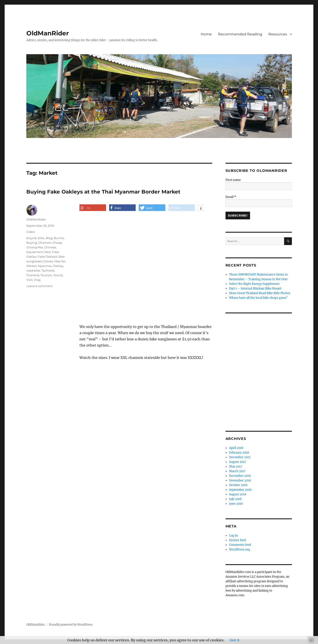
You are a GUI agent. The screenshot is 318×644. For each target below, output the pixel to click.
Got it (235, 640)
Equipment (35, 252)
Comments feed (240, 545)
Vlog (37, 280)
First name (233, 180)
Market (31, 266)
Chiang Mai (35, 247)
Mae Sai (60, 261)
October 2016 (238, 485)
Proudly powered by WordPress (71, 625)
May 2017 (236, 467)
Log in (233, 536)
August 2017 (238, 462)
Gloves (48, 261)
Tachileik (48, 270)
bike (41, 238)
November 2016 (240, 480)
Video (31, 232)
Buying (32, 243)
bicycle (31, 238)
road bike (33, 270)
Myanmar (45, 266)
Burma (59, 238)
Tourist (58, 275)
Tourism (46, 275)
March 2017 (237, 471)
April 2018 (236, 448)
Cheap (57, 243)
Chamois (45, 243)
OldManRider (48, 33)
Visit (29, 280)
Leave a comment (39, 286)
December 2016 (240, 476)
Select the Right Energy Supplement (254, 284)
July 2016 (235, 499)
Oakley (58, 266)
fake (48, 252)
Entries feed (237, 540)
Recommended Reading (240, 34)
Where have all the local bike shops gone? (258, 298)
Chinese (50, 247)
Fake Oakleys (47, 257)
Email (231, 197)
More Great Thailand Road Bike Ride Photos (260, 293)
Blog (49, 238)
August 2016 (238, 494)
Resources (278, 34)
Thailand (33, 275)
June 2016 (236, 504)
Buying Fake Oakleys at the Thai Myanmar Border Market (103, 192)
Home (206, 34)
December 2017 (240, 457)
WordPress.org (240, 549)
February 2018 (239, 453)
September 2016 (240, 490)
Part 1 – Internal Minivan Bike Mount (255, 288)
